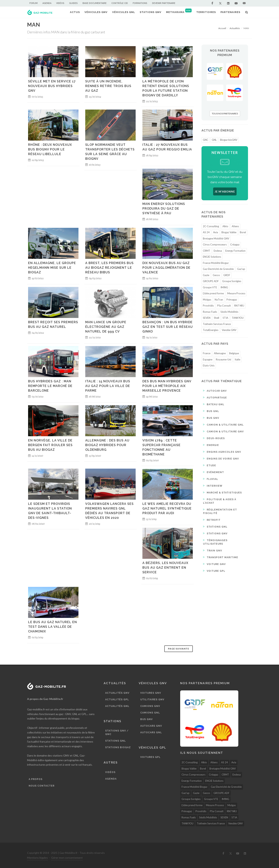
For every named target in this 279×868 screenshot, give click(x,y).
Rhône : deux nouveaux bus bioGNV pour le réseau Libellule (50, 149)
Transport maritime (221, 557)
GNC (206, 140)
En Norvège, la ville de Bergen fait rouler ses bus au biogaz (50, 445)
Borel (243, 232)
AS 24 (206, 232)
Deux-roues (214, 438)
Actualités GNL (117, 706)
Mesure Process (236, 293)
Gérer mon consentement (67, 858)
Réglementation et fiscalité (220, 511)
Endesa (218, 251)
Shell (217, 318)
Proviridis (208, 306)
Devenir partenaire (164, 3)
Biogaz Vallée (229, 232)
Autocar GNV (215, 391)
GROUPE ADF (211, 281)
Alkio (225, 226)
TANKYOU (238, 318)
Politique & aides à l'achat (220, 501)
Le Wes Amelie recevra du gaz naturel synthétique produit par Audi (167, 508)
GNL (214, 140)
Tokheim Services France (217, 324)
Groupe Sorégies (232, 281)
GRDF (227, 275)
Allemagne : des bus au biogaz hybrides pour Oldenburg (107, 445)
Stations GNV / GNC (117, 732)
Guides (73, 3)
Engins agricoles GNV (222, 452)
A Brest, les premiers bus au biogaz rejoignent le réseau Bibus (109, 268)
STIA (225, 318)
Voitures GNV (151, 693)
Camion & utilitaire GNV (223, 431)
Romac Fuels (210, 312)
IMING (224, 287)
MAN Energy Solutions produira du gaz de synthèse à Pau (164, 209)
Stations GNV (215, 533)
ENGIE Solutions (212, 257)
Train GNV (213, 550)
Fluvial (211, 479)
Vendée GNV (229, 330)
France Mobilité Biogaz (216, 263)
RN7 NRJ (239, 306)
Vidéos (60, 3)
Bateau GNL (214, 404)
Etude (210, 465)
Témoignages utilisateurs (215, 542)
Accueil (222, 28)
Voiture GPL (214, 571)
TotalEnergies (211, 330)
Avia (216, 232)
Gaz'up (241, 269)
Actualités (235, 28)
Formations (140, 3)
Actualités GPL (117, 700)
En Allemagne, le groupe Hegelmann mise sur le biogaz (52, 268)
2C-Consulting (211, 226)
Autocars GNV (151, 726)
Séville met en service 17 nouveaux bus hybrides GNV (52, 86)
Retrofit (212, 520)
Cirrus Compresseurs (215, 244)
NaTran (219, 300)
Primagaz (232, 300)
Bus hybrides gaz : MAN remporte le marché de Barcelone (50, 386)
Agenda (47, 3)
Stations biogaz (118, 747)
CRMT (207, 251)
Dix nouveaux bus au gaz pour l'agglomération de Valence (166, 268)
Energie (211, 445)
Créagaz (235, 244)
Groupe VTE (210, 287)
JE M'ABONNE (225, 191)
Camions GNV (150, 706)
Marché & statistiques (222, 492)
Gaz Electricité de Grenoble (218, 269)
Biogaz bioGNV (229, 140)
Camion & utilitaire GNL (223, 425)
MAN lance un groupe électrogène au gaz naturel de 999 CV (106, 327)
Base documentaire (95, 3)
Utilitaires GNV (152, 700)
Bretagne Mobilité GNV (216, 238)
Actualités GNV (117, 693)
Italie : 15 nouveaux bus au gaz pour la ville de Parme (108, 386)
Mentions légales (37, 858)
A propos (36, 779)
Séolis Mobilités (229, 312)
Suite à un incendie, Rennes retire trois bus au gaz (108, 86)
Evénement (214, 472)
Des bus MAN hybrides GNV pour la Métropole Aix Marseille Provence (167, 386)
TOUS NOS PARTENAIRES (225, 114)
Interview (213, 486)
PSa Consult (224, 306)
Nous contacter (42, 786)
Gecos (216, 275)
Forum (34, 3)
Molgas (207, 300)
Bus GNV (211, 418)
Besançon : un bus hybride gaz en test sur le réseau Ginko (168, 327)
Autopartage (215, 397)
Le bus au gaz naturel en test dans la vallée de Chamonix (53, 627)
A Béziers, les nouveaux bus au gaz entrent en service (165, 568)
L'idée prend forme (213, 293)
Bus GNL (211, 411)
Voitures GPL (150, 757)
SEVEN (207, 318)
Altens (235, 226)
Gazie (206, 275)
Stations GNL (215, 527)
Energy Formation (235, 251)
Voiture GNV (214, 564)
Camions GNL (150, 713)
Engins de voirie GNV (221, 459)
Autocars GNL (151, 732)
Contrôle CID (120, 3)
